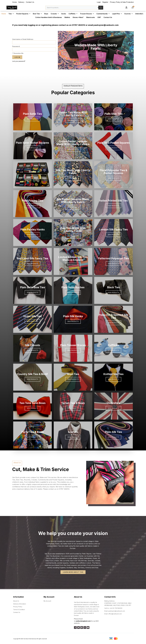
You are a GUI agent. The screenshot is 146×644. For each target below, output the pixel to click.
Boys (46, 14)
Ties (11, 14)
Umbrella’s (139, 14)
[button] (91, 68)
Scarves (128, 14)
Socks (64, 14)
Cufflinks (73, 14)
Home (4, 14)
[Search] (101, 8)
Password (16, 46)
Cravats (55, 14)
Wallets (67, 17)
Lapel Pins (117, 14)
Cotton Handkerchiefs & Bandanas (49, 17)
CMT (99, 17)
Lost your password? (19, 61)
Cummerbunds (103, 14)
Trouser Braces (87, 14)
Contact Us (108, 17)
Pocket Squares (23, 14)
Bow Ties (37, 14)
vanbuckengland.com (83, 621)
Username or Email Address (23, 39)
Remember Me (18, 53)
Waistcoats (91, 17)
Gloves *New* (78, 17)
